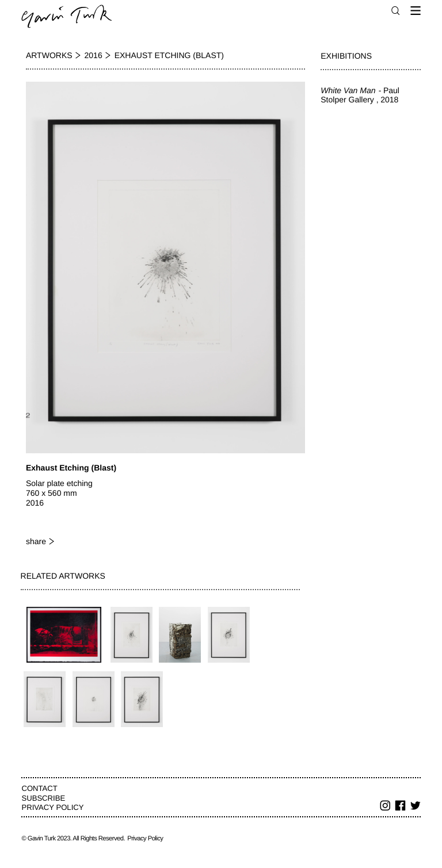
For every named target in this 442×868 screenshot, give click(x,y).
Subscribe (43, 798)
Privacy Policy (52, 807)
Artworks (49, 55)
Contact (39, 788)
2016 (94, 55)
